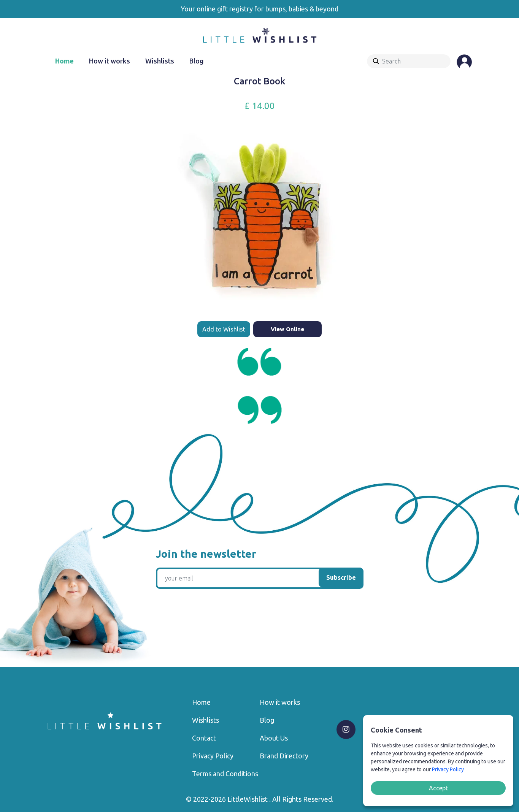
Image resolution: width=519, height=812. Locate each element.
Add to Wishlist (224, 329)
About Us (274, 738)
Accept (438, 788)
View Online (287, 329)
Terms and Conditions (225, 774)
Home (64, 61)
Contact (204, 738)
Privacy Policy (213, 756)
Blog (197, 61)
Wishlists (160, 61)
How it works (110, 61)
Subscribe (341, 577)
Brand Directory (284, 756)
